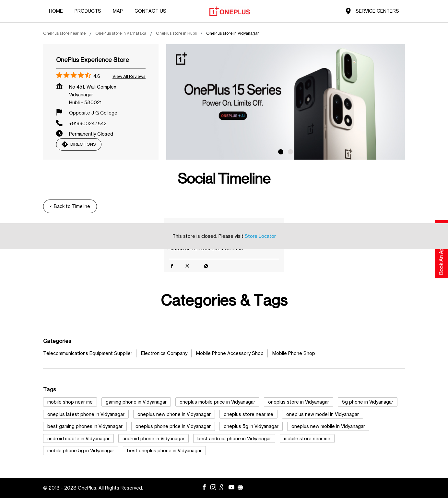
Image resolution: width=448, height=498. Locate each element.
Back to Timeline (70, 206)
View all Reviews (129, 76)
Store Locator (260, 236)
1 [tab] (281, 152)
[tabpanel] (286, 102)
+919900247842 (88, 123)
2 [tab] (290, 152)
